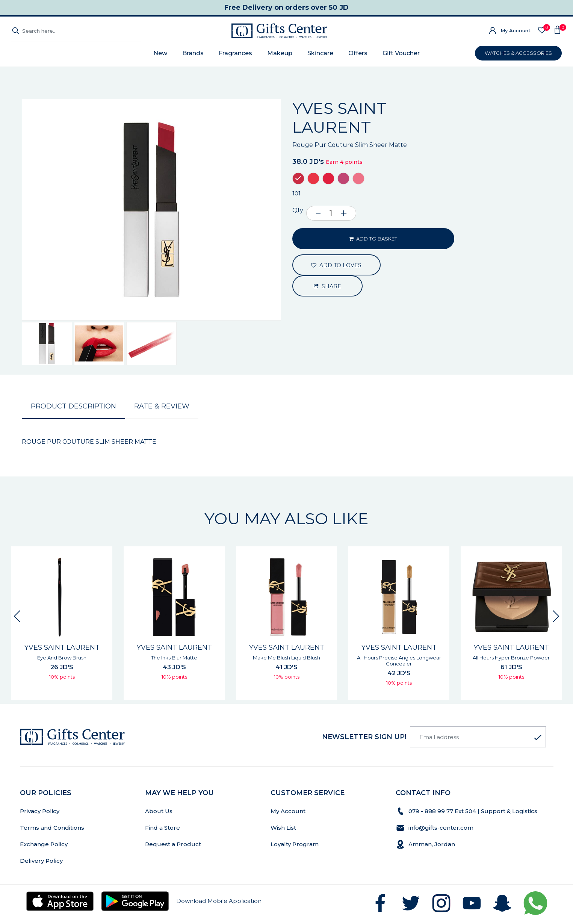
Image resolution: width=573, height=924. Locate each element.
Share (328, 286)
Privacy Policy (40, 811)
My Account (516, 30)
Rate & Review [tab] (162, 406)
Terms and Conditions (52, 828)
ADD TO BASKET (373, 239)
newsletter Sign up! (364, 737)
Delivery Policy (41, 861)
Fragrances (235, 53)
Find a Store (163, 828)
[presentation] (17, 616)
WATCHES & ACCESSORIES (518, 53)
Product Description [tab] (73, 406)
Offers (358, 53)
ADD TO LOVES (336, 265)
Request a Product (173, 844)
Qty (298, 210)
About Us (159, 811)
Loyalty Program (295, 844)
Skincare (320, 53)
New (160, 53)
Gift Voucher (401, 53)
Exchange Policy (44, 844)
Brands (193, 53)
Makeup (280, 53)
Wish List (283, 828)
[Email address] (478, 737)
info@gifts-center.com (441, 828)
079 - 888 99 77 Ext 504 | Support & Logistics (474, 811)
